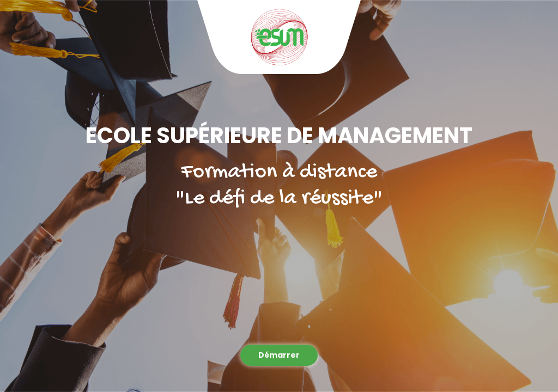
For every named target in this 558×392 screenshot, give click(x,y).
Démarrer (279, 355)
